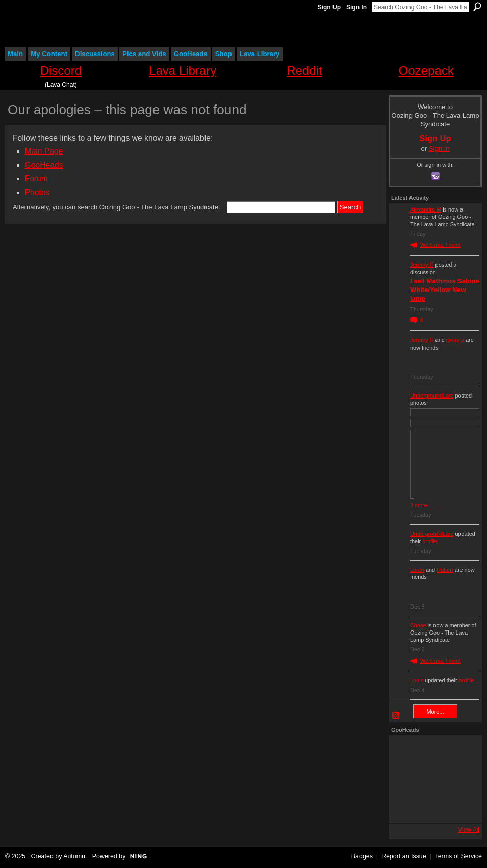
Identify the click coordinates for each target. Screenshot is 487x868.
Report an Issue (404, 856)
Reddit (304, 71)
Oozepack (426, 71)
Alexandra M (426, 209)
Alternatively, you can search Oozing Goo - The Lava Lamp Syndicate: (117, 207)
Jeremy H (422, 265)
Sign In (356, 7)
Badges (362, 856)
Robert (445, 570)
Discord (61, 71)
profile (430, 541)
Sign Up (329, 7)
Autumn (74, 856)
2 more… (421, 505)
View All (469, 830)
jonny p (455, 340)
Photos (37, 192)
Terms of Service (459, 856)
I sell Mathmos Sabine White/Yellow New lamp (445, 290)
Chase (418, 625)
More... (435, 712)
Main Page (44, 151)
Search (477, 7)
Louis (417, 680)
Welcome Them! (441, 245)
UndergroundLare (432, 396)
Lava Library (183, 71)
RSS (396, 716)
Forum (36, 179)
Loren (417, 570)
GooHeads (44, 165)
